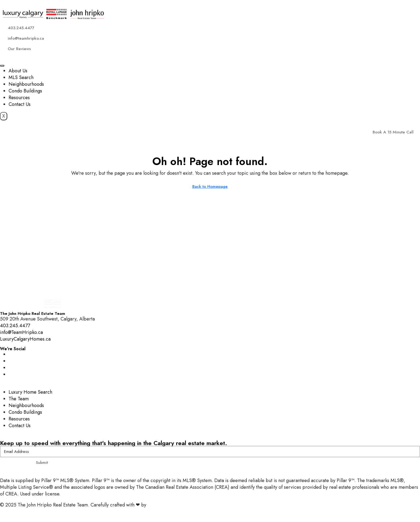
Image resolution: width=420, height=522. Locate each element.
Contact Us (20, 104)
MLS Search (21, 77)
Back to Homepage (210, 187)
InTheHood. (160, 505)
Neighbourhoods (26, 84)
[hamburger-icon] (2, 66)
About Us (18, 71)
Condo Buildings (25, 91)
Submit (42, 463)
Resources (19, 98)
